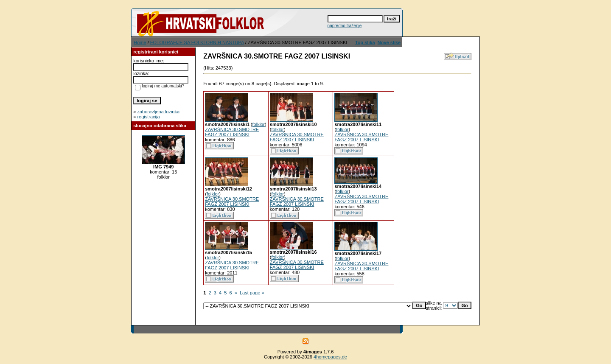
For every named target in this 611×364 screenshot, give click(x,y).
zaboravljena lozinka (158, 112)
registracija (148, 117)
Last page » (252, 293)
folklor (259, 124)
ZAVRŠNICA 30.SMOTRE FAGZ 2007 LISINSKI (232, 132)
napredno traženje (345, 26)
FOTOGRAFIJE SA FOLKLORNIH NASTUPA (197, 42)
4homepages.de (330, 357)
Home (140, 42)
